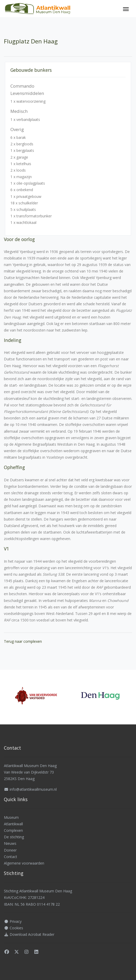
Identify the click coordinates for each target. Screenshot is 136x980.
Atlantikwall (13, 824)
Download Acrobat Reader (32, 934)
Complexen (13, 830)
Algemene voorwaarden (24, 863)
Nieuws (10, 843)
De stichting (14, 837)
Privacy (16, 921)
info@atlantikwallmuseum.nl (33, 789)
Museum (11, 817)
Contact (11, 857)
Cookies (16, 928)
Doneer (10, 850)
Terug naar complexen (23, 641)
